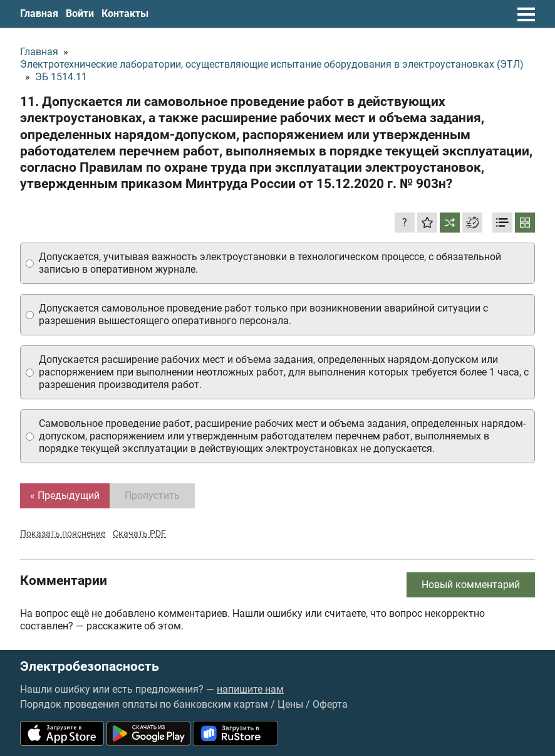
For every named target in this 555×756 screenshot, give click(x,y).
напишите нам (250, 689)
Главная (39, 13)
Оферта (330, 704)
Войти (80, 13)
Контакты (125, 13)
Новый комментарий (471, 585)
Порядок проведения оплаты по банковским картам (144, 704)
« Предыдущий (65, 496)
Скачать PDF (139, 533)
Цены (290, 704)
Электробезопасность (90, 667)
